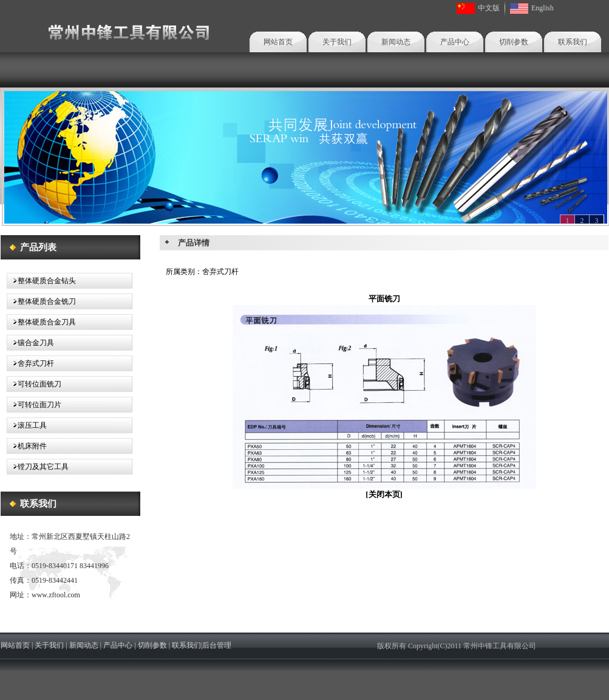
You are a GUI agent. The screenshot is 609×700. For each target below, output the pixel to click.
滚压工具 (27, 425)
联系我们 (573, 42)
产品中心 (455, 42)
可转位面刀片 (34, 405)
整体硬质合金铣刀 (41, 301)
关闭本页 (384, 494)
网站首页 (278, 42)
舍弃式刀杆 (30, 363)
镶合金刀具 (30, 343)
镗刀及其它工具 (38, 467)
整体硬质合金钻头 (41, 281)
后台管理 (217, 645)
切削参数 (514, 42)
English (543, 8)
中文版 (489, 8)
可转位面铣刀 (34, 384)
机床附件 (27, 446)
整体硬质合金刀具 (41, 322)
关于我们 (337, 42)
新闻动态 (396, 42)
